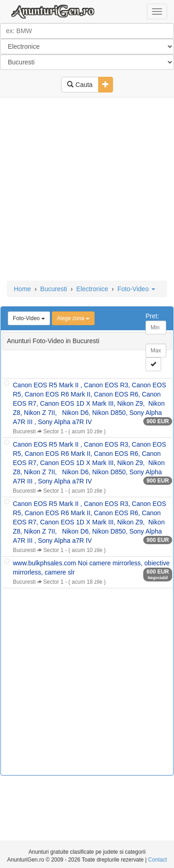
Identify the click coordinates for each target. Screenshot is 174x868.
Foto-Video (136, 289)
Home (22, 289)
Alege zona (73, 318)
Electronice (92, 289)
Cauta (80, 85)
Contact (158, 860)
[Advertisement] (86, 190)
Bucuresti (54, 289)
